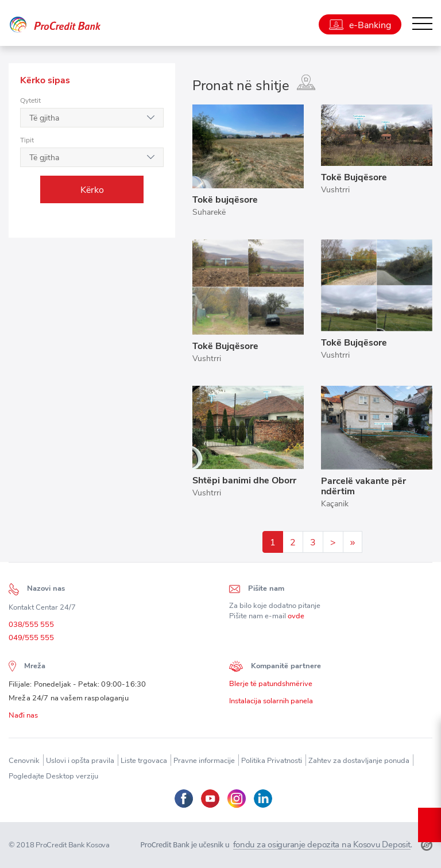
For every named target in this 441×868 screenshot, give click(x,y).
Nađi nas (23, 718)
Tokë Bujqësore (354, 177)
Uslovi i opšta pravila (80, 760)
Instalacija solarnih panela (271, 704)
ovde (296, 619)
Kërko (92, 189)
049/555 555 (31, 640)
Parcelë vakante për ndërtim (363, 486)
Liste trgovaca (144, 760)
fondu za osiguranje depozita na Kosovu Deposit (322, 844)
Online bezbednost (430, 825)
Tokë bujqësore (225, 199)
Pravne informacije (204, 760)
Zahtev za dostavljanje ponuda (359, 760)
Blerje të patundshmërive (271, 686)
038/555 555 (31, 627)
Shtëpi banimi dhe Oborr (244, 480)
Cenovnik (24, 760)
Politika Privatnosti (272, 760)
